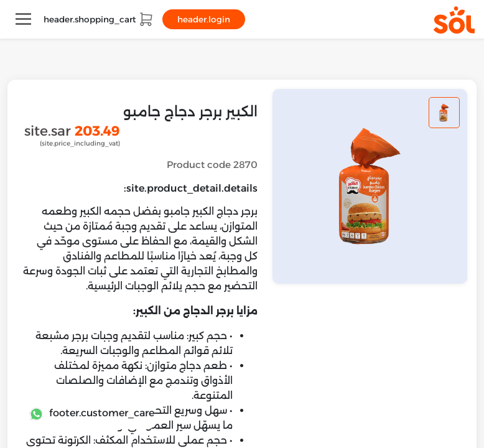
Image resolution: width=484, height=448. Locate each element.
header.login (204, 19)
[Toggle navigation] (23, 19)
